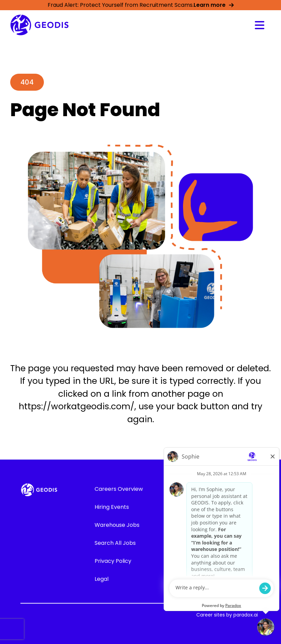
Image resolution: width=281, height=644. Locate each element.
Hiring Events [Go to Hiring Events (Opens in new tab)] (112, 507)
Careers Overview (119, 489)
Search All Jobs (115, 543)
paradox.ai (246, 615)
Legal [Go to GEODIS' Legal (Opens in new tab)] (102, 579)
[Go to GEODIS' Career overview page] (39, 25)
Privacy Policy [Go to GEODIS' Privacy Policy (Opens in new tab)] (113, 561)
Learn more (214, 5)
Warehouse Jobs (117, 525)
